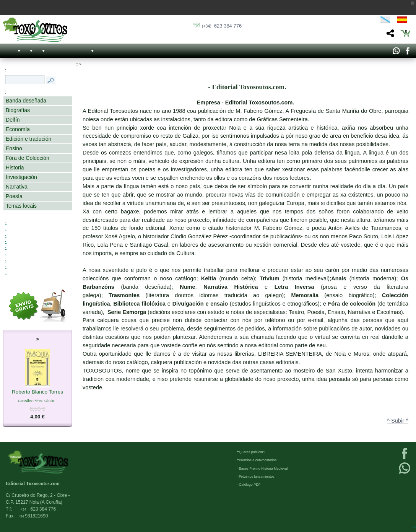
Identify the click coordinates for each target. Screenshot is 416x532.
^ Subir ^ (398, 421)
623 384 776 (222, 26)
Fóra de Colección (28, 158)
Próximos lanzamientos (257, 477)
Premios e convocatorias (258, 460)
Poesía (14, 196)
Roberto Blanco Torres (37, 392)
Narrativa (17, 187)
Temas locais (21, 206)
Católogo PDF (250, 485)
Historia (15, 168)
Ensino (14, 148)
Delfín (13, 120)
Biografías (18, 110)
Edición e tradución (28, 139)
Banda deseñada (26, 101)
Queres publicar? (252, 452)
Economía (18, 129)
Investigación (21, 177)
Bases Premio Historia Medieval (263, 469)
